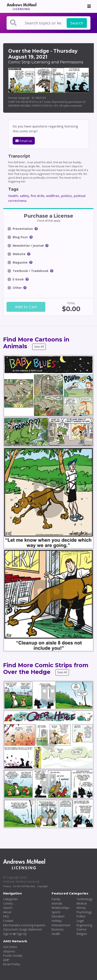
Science (82, 929)
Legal (80, 921)
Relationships (61, 908)
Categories (10, 899)
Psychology (84, 912)
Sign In (8, 934)
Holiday (57, 921)
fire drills (38, 196)
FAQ (6, 916)
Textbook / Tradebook (31, 271)
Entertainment (61, 925)
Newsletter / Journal (28, 245)
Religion (82, 934)
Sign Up (22, 934)
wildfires (53, 196)
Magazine (20, 262)
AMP (6, 960)
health (13, 196)
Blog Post (20, 237)
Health (56, 934)
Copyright (42, 886)
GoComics (10, 947)
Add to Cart (26, 307)
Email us (24, 141)
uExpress (9, 951)
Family (56, 899)
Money (81, 908)
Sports (56, 912)
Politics (81, 916)
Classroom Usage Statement (22, 929)
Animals (57, 903)
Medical (82, 903)
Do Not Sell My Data (24, 886)
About (7, 912)
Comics (8, 903)
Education (58, 916)
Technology (84, 899)
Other (17, 288)
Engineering (84, 925)
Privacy (7, 886)
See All (39, 347)
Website (19, 254)
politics (66, 196)
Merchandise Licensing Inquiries (24, 925)
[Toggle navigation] (89, 6)
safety (24, 196)
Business (58, 929)
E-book (18, 279)
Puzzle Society (13, 955)
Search (77, 23)
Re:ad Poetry (12, 964)
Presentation (23, 229)
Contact (8, 921)
